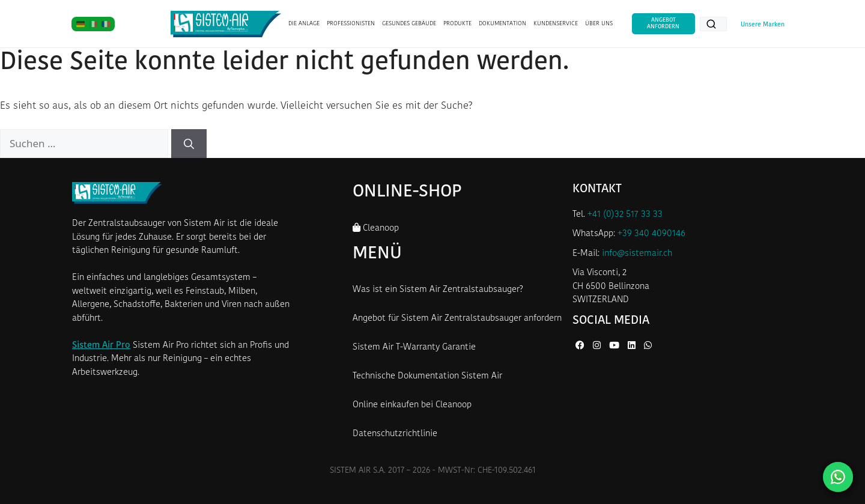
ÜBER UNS (599, 24)
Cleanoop (376, 228)
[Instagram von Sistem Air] (598, 346)
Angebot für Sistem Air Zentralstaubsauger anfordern (457, 319)
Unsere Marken (763, 25)
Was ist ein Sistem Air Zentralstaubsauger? (438, 290)
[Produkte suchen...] (713, 24)
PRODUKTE (457, 24)
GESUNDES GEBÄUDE (409, 24)
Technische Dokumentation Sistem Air (427, 376)
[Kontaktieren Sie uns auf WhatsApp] (838, 477)
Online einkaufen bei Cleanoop (412, 405)
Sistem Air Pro (101, 346)
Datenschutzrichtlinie (395, 434)
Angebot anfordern (663, 23)
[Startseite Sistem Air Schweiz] (226, 24)
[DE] (80, 24)
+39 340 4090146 (651, 234)
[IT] (93, 24)
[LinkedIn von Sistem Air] (633, 346)
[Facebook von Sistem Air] (581, 346)
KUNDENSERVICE (556, 24)
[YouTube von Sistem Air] (615, 346)
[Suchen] (189, 144)
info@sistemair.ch (637, 254)
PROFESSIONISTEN (351, 24)
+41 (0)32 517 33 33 (625, 215)
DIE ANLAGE (304, 24)
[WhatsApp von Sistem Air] (648, 346)
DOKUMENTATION (502, 24)
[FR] (106, 24)
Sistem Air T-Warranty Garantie (414, 348)
